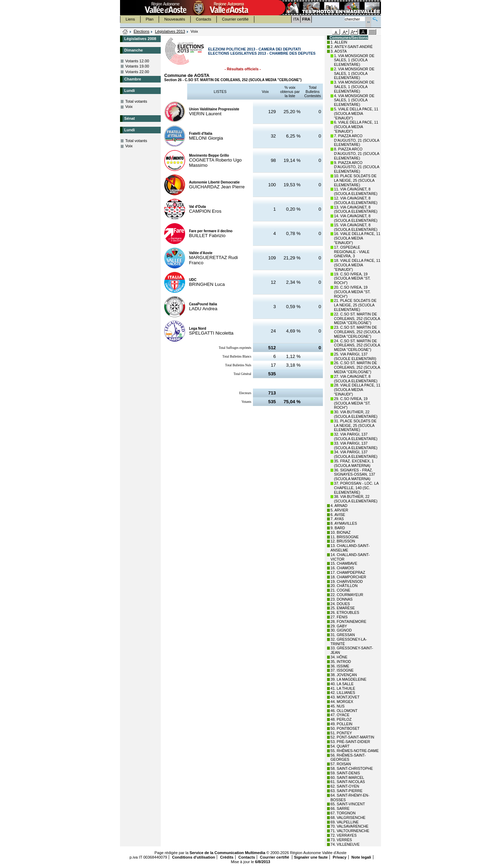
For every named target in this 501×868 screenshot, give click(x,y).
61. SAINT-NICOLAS (348, 782)
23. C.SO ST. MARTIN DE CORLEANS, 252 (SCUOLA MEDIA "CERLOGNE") (357, 332)
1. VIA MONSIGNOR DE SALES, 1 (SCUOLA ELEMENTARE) (354, 60)
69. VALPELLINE (345, 822)
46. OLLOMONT (344, 711)
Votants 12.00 (137, 61)
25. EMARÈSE (343, 608)
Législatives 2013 (170, 31)
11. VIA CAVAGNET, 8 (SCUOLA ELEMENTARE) (356, 191)
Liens (130, 19)
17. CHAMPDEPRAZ (348, 572)
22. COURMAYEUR (347, 595)
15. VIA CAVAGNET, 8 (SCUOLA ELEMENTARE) (356, 227)
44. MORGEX (342, 702)
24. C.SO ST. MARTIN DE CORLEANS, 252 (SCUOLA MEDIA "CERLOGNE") (357, 345)
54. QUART (340, 746)
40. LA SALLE (342, 684)
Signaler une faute (311, 857)
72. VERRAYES (344, 835)
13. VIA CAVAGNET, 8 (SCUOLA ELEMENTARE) (356, 209)
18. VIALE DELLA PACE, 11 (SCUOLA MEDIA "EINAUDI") (357, 265)
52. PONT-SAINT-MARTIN (352, 737)
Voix (129, 107)
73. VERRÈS (341, 840)
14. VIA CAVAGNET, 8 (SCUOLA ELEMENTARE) (356, 218)
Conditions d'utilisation (193, 857)
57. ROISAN (341, 764)
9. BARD (338, 528)
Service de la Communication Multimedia (228, 853)
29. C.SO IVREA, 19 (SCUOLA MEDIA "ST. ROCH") (352, 403)
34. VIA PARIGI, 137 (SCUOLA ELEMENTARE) (356, 454)
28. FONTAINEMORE (348, 621)
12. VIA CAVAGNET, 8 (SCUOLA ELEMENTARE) (356, 200)
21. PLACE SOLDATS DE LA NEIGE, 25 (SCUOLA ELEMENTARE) (355, 305)
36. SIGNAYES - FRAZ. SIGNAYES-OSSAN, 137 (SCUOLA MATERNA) (355, 475)
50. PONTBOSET (345, 728)
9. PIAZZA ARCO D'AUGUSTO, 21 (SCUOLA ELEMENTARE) (357, 167)
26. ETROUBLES (345, 612)
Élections (141, 31)
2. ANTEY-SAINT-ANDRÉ (352, 47)
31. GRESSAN (343, 635)
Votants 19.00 (137, 66)
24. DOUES (340, 604)
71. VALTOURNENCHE (350, 831)
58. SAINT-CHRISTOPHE (352, 768)
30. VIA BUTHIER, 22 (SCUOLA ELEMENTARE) (356, 414)
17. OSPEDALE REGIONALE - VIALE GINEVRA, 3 (352, 252)
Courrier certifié (235, 19)
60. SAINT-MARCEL (347, 777)
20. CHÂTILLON (344, 586)
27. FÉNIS (339, 617)
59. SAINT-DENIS (345, 773)
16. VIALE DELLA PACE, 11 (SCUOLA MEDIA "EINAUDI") (357, 238)
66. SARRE (340, 808)
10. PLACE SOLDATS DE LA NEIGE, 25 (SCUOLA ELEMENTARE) (355, 180)
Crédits (227, 857)
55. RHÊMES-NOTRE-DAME (355, 751)
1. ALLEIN (339, 42)
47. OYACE (340, 715)
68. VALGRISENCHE (348, 818)
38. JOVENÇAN (344, 675)
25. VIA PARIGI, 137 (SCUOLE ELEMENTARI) (355, 356)
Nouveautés (175, 19)
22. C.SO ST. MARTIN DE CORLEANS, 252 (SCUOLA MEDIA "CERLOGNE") (357, 319)
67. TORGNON (343, 813)
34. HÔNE (339, 657)
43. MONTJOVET (345, 697)
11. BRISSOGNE (345, 537)
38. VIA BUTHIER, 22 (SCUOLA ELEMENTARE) (356, 499)
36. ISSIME (340, 666)
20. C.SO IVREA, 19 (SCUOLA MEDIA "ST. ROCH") (352, 292)
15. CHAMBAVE (344, 563)
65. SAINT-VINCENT (348, 804)
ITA (296, 19)
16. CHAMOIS (342, 568)
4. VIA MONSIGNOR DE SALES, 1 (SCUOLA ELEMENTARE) (354, 100)
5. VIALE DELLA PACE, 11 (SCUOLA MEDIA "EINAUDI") (356, 114)
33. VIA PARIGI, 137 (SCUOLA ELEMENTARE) (356, 445)
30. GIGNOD (341, 630)
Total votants (136, 101)
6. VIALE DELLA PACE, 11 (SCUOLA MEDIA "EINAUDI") (356, 127)
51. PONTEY (341, 733)
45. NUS (337, 706)
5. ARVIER (339, 510)
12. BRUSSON (343, 541)
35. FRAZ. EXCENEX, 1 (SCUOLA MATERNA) (354, 463)
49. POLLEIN (341, 724)
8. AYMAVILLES (344, 523)
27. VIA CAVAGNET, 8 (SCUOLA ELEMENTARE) (356, 379)
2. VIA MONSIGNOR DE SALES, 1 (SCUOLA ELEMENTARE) (354, 73)
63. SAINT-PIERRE (347, 791)
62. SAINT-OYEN (345, 786)
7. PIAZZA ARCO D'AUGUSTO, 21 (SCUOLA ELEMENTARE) (357, 140)
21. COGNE (340, 590)
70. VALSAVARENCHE (349, 826)
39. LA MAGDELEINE (348, 679)
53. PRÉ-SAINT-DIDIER (350, 742)
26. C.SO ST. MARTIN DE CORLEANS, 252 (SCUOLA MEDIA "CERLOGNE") (357, 367)
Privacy (340, 857)
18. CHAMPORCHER (348, 577)
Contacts (204, 19)
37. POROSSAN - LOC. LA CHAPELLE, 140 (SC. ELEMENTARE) (356, 488)
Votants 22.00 (137, 72)
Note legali (361, 857)
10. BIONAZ (340, 532)
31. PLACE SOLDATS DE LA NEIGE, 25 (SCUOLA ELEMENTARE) (355, 425)
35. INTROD (341, 662)
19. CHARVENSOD (347, 581)
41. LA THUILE (343, 688)
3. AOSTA (339, 51)
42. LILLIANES (343, 693)
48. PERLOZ (341, 719)
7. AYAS (337, 519)
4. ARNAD (339, 506)
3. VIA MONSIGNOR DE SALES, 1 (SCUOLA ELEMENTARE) (354, 87)
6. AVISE (338, 515)
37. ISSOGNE (342, 670)
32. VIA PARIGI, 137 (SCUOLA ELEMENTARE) (356, 436)
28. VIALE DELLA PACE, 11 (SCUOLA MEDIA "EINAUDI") (357, 390)
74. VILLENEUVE (345, 844)
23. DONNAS (341, 599)
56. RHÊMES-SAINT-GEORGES (348, 757)
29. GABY (339, 626)
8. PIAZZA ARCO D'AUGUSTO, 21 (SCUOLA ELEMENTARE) (357, 154)
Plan (150, 19)
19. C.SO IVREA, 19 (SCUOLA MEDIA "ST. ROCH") (352, 279)
